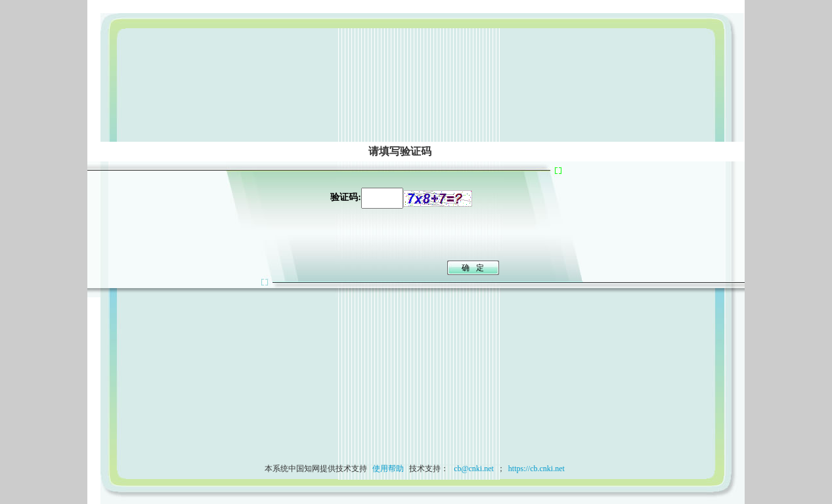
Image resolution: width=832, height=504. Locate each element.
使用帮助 (388, 469)
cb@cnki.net (473, 469)
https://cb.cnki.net (536, 469)
